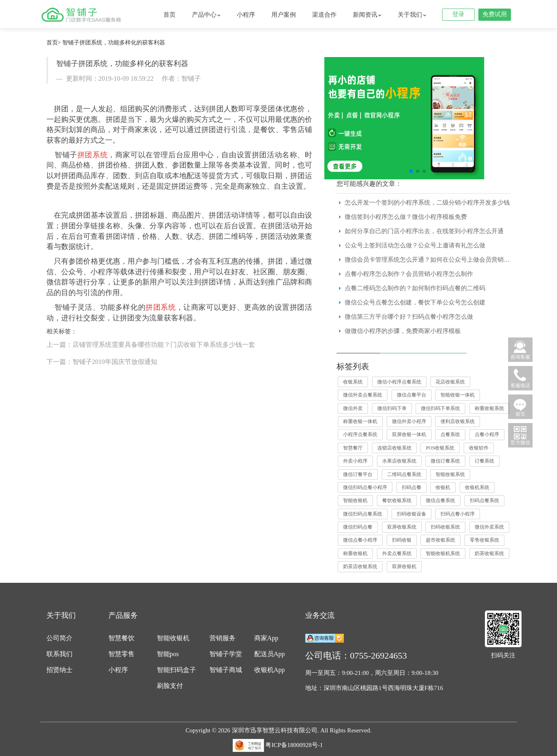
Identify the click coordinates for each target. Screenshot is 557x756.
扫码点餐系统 (484, 500)
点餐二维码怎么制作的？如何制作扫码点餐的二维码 (415, 288)
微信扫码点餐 (358, 527)
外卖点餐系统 (397, 553)
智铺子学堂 (226, 654)
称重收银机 (355, 553)
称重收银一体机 (360, 421)
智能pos (168, 654)
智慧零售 (121, 654)
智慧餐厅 (353, 448)
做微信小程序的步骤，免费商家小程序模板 (403, 331)
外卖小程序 (355, 461)
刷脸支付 (170, 686)
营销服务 (222, 638)
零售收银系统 (484, 540)
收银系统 (353, 382)
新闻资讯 (367, 15)
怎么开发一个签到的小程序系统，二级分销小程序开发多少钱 (427, 203)
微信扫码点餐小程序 (365, 487)
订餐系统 (484, 461)
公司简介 (59, 638)
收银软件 (479, 448)
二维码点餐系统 (404, 474)
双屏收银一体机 (409, 434)
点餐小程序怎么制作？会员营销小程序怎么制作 (409, 274)
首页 (170, 15)
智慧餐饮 (121, 638)
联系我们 (59, 654)
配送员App (270, 654)
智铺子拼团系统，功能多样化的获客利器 (114, 43)
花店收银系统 (450, 382)
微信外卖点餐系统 (363, 395)
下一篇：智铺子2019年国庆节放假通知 (102, 362)
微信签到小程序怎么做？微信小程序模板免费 (406, 217)
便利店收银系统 (458, 421)
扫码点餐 (412, 487)
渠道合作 (324, 15)
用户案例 (284, 15)
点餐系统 (450, 434)
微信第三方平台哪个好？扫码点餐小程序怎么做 (409, 317)
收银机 (443, 487)
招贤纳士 (59, 670)
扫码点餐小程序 (458, 514)
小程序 (246, 15)
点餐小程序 (487, 434)
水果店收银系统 (399, 461)
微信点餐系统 (440, 500)
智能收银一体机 (458, 395)
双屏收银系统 (402, 527)
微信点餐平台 (412, 395)
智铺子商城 (226, 670)
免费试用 (495, 14)
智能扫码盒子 (176, 670)
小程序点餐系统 (360, 434)
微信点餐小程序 (360, 540)
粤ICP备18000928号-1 (294, 745)
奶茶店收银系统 (360, 566)
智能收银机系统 (443, 553)
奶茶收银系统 (489, 553)
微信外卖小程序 (409, 421)
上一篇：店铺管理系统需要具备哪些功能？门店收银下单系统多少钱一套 (151, 345)
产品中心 (206, 15)
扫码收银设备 (412, 514)
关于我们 (412, 15)
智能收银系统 (450, 474)
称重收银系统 (489, 408)
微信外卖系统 (489, 527)
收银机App (270, 670)
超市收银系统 (440, 540)
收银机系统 (477, 487)
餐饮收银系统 (397, 500)
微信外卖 (353, 408)
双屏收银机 (404, 566)
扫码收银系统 (445, 527)
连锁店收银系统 (394, 448)
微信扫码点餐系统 (363, 514)
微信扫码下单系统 (440, 408)
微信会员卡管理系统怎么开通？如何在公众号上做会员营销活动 (430, 260)
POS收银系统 (440, 448)
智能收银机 (355, 500)
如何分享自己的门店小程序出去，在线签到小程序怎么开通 (424, 231)
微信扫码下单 (392, 408)
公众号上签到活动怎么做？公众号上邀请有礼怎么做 (415, 245)
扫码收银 (402, 540)
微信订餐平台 (358, 474)
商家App (266, 638)
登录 (458, 14)
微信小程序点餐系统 (399, 382)
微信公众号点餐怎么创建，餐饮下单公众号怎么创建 (415, 302)
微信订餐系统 (445, 461)
